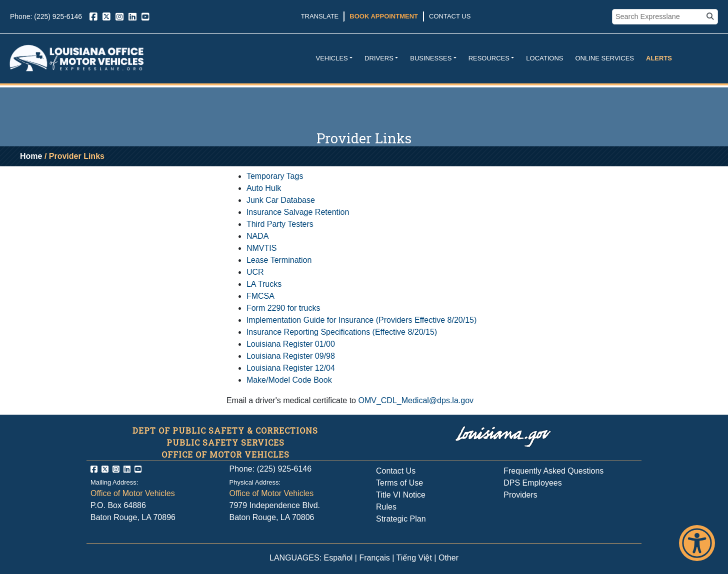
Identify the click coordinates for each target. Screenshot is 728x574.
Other (448, 558)
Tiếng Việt (414, 558)
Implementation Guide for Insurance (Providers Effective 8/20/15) (361, 320)
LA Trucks (264, 284)
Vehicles (331, 58)
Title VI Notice (401, 495)
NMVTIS (261, 248)
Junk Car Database (281, 200)
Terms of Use (399, 483)
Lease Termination (279, 260)
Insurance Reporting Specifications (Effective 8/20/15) (342, 332)
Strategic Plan (401, 519)
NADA (257, 236)
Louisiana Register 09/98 (291, 356)
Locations (544, 58)
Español (338, 558)
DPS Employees (533, 483)
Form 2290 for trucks (283, 308)
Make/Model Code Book (289, 380)
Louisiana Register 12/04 (291, 368)
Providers (520, 495)
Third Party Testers (280, 224)
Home (31, 156)
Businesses (431, 58)
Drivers (379, 58)
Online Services (604, 58)
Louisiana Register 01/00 (291, 344)
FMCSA (260, 296)
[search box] (659, 17)
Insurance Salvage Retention (298, 212)
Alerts (659, 58)
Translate (320, 16)
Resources (489, 58)
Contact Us (450, 16)
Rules (386, 507)
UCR (255, 272)
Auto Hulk (264, 188)
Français (374, 558)
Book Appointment (384, 16)
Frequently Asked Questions (553, 471)
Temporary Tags (275, 176)
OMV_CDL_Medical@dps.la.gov (416, 400)
